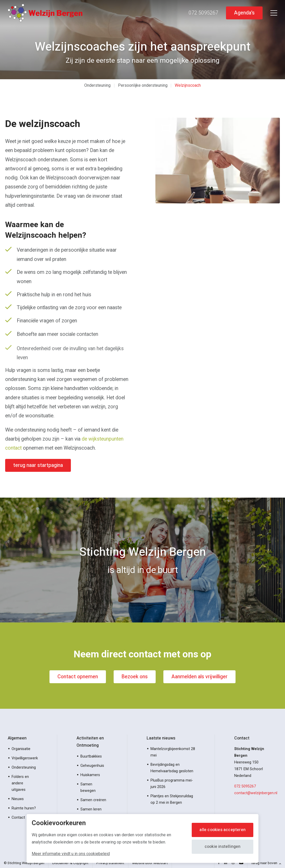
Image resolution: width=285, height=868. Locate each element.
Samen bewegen (88, 787)
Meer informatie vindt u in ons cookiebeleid (71, 854)
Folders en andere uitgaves (20, 783)
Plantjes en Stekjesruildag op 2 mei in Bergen (172, 799)
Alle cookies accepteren (223, 830)
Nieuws (18, 799)
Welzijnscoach (188, 85)
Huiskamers (90, 775)
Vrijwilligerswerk (25, 758)
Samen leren (91, 809)
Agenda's (244, 13)
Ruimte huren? (24, 808)
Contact (18, 818)
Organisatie (21, 749)
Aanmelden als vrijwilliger (199, 677)
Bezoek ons (135, 677)
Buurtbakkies (91, 756)
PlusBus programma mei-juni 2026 (172, 784)
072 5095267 (245, 786)
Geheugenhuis (92, 766)
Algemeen (17, 738)
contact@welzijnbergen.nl (256, 793)
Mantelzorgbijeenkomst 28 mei (173, 752)
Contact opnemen (78, 677)
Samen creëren (93, 800)
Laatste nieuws (161, 738)
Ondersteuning (97, 85)
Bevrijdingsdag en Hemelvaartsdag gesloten (172, 768)
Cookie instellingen (223, 847)
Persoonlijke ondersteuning (143, 85)
